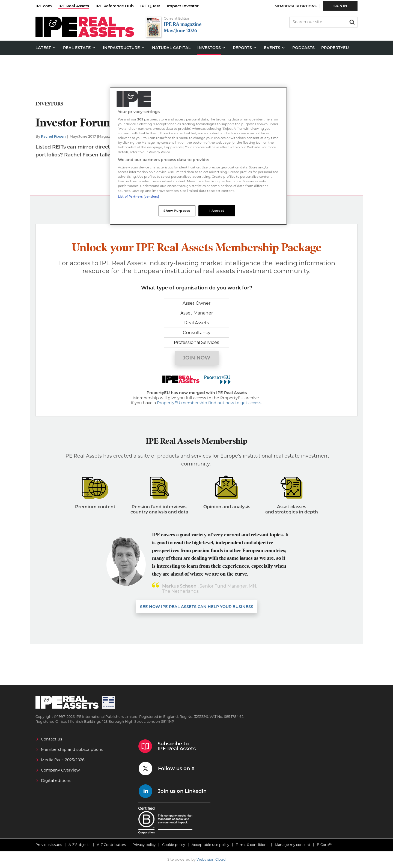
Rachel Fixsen (53, 136)
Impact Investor (183, 6)
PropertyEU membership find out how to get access (209, 403)
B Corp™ (325, 845)
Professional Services (196, 342)
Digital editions (56, 781)
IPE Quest (150, 6)
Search (352, 22)
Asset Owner (196, 303)
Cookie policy (174, 845)
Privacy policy (144, 845)
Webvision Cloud (211, 859)
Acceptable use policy (210, 845)
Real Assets (197, 323)
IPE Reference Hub (115, 6)
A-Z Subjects (79, 845)
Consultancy (197, 333)
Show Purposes (177, 211)
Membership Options (296, 6)
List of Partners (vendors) (139, 196)
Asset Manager (197, 313)
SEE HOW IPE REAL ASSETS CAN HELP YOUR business (197, 607)
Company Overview (60, 770)
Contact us (52, 739)
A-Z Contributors (111, 845)
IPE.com (44, 6)
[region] (198, 156)
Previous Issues (49, 845)
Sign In (340, 6)
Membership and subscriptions (72, 749)
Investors (49, 104)
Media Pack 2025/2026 (63, 760)
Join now (197, 358)
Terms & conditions (252, 845)
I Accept (217, 211)
